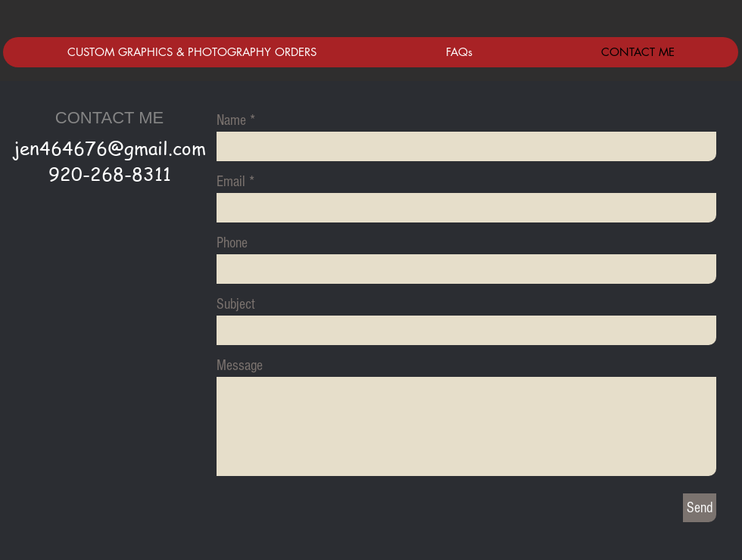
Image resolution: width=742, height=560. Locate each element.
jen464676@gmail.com (110, 148)
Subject (236, 304)
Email (231, 182)
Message (240, 366)
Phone (232, 243)
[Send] (700, 508)
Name (231, 120)
